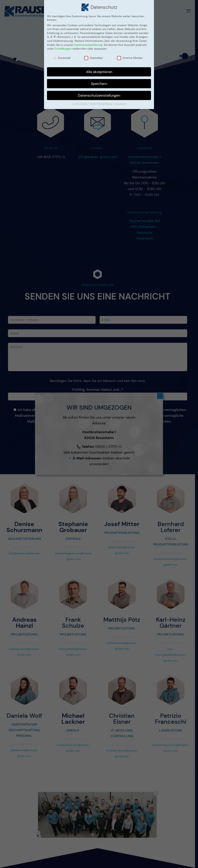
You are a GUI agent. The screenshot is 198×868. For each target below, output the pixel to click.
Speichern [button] (99, 84)
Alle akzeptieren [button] (99, 72)
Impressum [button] (120, 104)
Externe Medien (130, 58)
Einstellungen (63, 49)
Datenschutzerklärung (88, 45)
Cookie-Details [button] (80, 104)
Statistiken (94, 58)
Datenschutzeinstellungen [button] (99, 95)
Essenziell (61, 58)
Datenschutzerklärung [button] (101, 104)
